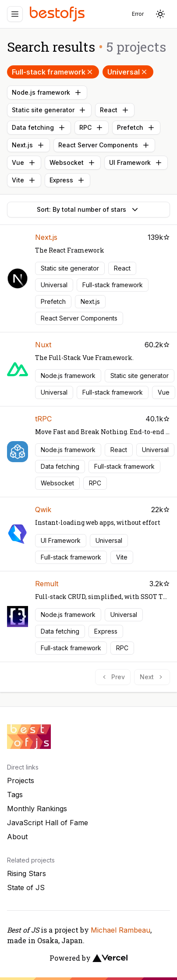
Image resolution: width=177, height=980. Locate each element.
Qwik (43, 510)
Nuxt (43, 345)
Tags (15, 795)
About (17, 837)
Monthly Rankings (37, 809)
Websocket (73, 163)
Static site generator (49, 110)
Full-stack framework (53, 72)
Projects (21, 780)
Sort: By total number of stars (88, 210)
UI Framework (136, 163)
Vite (24, 180)
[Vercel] (110, 958)
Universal (128, 72)
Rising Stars (27, 873)
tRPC (43, 419)
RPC (92, 128)
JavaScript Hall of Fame (48, 823)
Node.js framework (47, 93)
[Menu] (15, 14)
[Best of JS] (58, 14)
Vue (24, 163)
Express (67, 180)
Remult (47, 584)
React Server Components (104, 145)
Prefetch (136, 128)
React (115, 110)
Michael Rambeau (120, 930)
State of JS (26, 887)
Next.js (28, 145)
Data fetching (39, 128)
